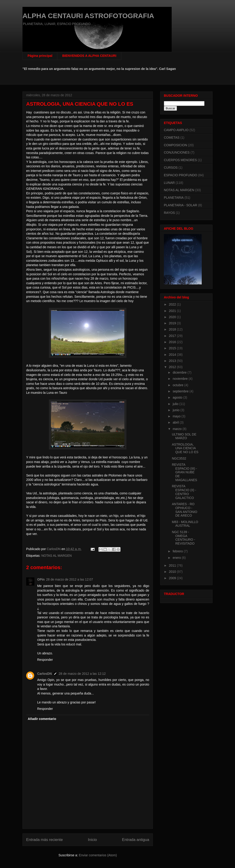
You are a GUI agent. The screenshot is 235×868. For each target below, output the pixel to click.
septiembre (181, 391)
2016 (173, 342)
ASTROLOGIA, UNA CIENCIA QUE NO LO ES (185, 448)
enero (177, 558)
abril (176, 422)
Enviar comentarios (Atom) (98, 855)
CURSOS (171, 168)
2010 (173, 572)
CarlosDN (45, 674)
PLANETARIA (174, 198)
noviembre (180, 379)
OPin (41, 579)
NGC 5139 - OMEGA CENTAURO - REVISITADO (183, 538)
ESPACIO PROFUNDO (180, 175)
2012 (173, 367)
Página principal (40, 56)
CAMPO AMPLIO (176, 130)
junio (176, 410)
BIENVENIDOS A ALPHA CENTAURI (89, 56)
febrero (178, 551)
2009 (173, 578)
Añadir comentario (42, 719)
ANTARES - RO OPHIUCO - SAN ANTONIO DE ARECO (185, 510)
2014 (173, 355)
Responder (45, 660)
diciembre (180, 372)
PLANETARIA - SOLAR (180, 205)
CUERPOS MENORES (180, 160)
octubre (178, 385)
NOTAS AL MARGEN (56, 556)
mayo (177, 416)
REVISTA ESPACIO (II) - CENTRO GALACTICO (184, 492)
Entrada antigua (136, 840)
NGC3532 (179, 458)
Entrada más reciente (45, 840)
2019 (173, 323)
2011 (173, 565)
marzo (178, 429)
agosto (178, 397)
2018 (173, 329)
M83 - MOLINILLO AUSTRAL (185, 524)
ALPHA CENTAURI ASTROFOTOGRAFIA (88, 16)
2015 (173, 348)
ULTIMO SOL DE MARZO (184, 436)
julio (176, 404)
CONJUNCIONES (177, 152)
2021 (173, 311)
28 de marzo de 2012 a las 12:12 (82, 674)
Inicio (92, 840)
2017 (173, 336)
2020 (173, 317)
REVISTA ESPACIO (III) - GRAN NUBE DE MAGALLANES (185, 472)
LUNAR (169, 183)
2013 (173, 361)
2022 (173, 304)
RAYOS (169, 213)
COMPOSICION (175, 145)
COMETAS (172, 138)
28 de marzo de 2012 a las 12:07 (70, 579)
